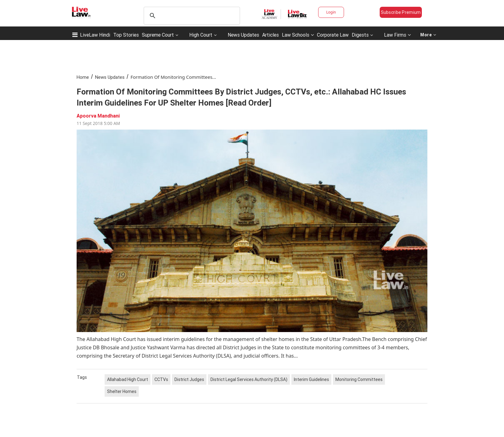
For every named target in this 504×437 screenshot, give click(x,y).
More (428, 35)
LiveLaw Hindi (95, 35)
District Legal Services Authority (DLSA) (249, 379)
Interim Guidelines (311, 379)
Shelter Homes (122, 391)
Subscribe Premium (401, 12)
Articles (270, 35)
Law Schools (298, 35)
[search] (191, 16)
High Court (201, 35)
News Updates (243, 35)
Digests (360, 35)
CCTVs (161, 379)
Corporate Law (333, 35)
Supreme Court (158, 35)
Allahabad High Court (128, 379)
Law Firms (397, 35)
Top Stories (126, 35)
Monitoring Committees (359, 379)
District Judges (189, 379)
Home (83, 77)
